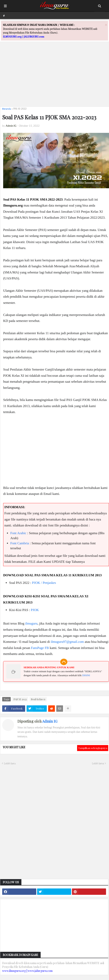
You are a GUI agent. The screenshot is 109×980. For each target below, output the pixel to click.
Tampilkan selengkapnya (93, 748)
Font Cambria (20, 543)
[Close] (106, 25)
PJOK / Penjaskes (44, 583)
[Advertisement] (54, 76)
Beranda (7, 109)
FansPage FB (40, 648)
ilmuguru (31, 623)
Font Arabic (18, 533)
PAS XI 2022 (20, 109)
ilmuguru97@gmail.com (67, 642)
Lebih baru (10, 763)
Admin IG (50, 721)
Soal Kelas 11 (38, 699)
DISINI (86, 675)
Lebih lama (98, 763)
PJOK (35, 610)
